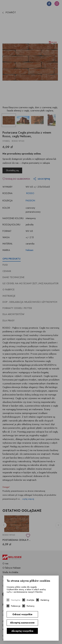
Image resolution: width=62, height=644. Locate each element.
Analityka (30, 600)
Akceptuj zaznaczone (22, 623)
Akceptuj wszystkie (22, 631)
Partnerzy (31, 606)
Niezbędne (16, 600)
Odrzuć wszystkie (22, 614)
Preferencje (16, 606)
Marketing (45, 600)
